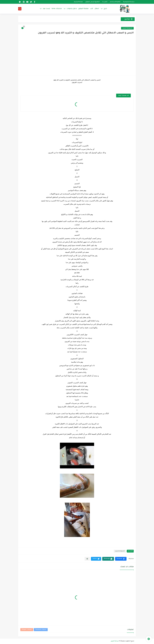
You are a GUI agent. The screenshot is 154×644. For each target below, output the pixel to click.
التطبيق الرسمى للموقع (93, 2)
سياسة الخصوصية (129, 2)
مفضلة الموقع (84, 9)
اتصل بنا (105, 2)
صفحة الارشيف (78, 2)
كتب (92, 9)
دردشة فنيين (115, 641)
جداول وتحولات (72, 9)
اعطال (97, 9)
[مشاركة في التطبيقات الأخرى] (87, 559)
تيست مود (46, 9)
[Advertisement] (77, 57)
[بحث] (20, 9)
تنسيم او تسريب (127, 28)
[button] (121, 559)
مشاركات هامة (57, 9)
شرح (105, 9)
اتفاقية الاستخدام (115, 2)
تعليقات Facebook (41, 630)
